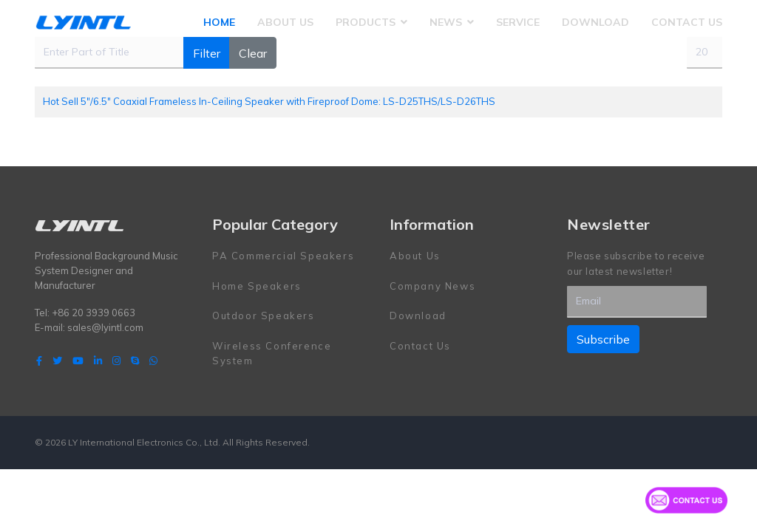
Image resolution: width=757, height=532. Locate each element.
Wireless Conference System (272, 353)
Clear (253, 53)
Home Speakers (257, 286)
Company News (432, 286)
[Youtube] (78, 361)
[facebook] (39, 361)
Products (366, 22)
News (446, 22)
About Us (285, 22)
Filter (207, 53)
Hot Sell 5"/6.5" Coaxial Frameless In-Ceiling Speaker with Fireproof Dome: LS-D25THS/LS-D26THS (269, 101)
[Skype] (135, 361)
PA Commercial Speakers (283, 256)
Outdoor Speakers (264, 316)
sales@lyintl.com (105, 327)
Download (595, 22)
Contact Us (687, 22)
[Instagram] (116, 361)
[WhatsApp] (153, 361)
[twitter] (57, 361)
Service (518, 22)
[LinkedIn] (98, 361)
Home (219, 22)
